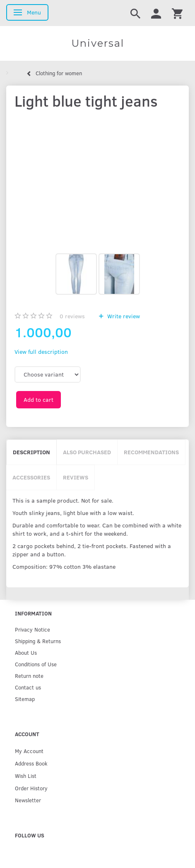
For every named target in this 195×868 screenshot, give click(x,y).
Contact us (28, 687)
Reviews (76, 477)
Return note (29, 676)
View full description (41, 352)
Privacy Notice (32, 629)
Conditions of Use (36, 664)
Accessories (31, 477)
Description (31, 452)
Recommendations (151, 452)
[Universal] (97, 43)
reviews (72, 316)
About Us (26, 652)
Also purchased (87, 452)
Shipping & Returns (38, 641)
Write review (123, 316)
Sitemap (25, 699)
